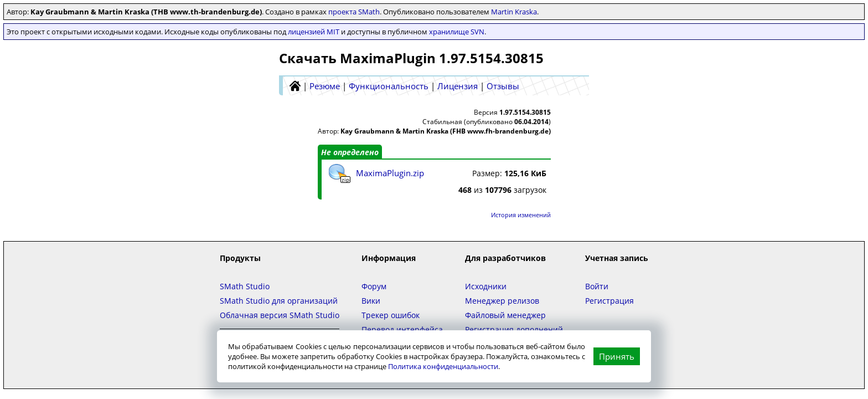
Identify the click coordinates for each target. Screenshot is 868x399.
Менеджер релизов (502, 301)
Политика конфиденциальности (443, 366)
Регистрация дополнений (514, 329)
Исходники (486, 286)
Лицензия (458, 86)
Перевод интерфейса (402, 329)
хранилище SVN (457, 32)
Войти (597, 286)
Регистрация (609, 301)
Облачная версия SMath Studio (280, 315)
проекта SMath (354, 12)
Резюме (325, 86)
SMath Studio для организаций (279, 301)
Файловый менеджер (505, 315)
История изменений (521, 215)
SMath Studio (245, 286)
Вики (371, 301)
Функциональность (389, 86)
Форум (374, 286)
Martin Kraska (514, 12)
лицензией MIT (314, 32)
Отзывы (503, 86)
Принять (617, 356)
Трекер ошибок (391, 315)
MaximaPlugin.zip (390, 173)
